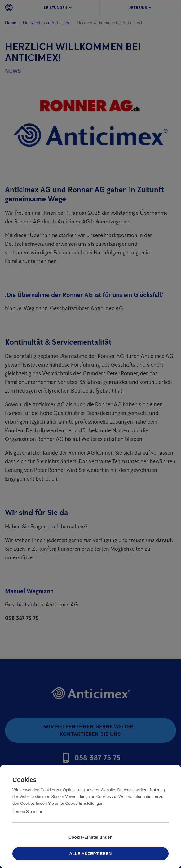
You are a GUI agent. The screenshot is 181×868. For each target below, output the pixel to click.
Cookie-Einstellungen (90, 837)
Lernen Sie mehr (27, 811)
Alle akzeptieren (91, 854)
